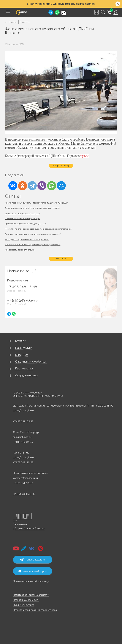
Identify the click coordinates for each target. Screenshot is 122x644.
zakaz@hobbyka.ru (23, 411)
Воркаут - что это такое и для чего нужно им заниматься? (33, 234)
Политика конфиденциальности (31, 595)
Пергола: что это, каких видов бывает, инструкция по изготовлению (38, 229)
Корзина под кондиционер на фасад (23, 213)
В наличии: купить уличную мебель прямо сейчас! (61, 4)
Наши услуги (24, 348)
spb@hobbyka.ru (22, 437)
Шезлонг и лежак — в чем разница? (22, 218)
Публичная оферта (24, 605)
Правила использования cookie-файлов (35, 610)
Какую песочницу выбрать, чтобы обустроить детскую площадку (36, 203)
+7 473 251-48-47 (23, 483)
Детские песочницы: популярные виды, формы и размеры (33, 208)
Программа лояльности (26, 600)
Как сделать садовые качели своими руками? (27, 239)
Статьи (13, 196)
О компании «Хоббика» (31, 362)
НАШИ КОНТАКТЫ (24, 494)
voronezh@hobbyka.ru (25, 478)
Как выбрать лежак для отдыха (20, 250)
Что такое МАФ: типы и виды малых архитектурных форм (33, 245)
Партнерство (24, 369)
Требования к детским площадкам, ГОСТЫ (26, 224)
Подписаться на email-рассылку (31, 581)
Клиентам (22, 355)
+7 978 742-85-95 (23, 463)
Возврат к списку (61, 166)
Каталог (20, 341)
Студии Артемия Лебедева (30, 529)
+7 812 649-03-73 (23, 442)
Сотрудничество (26, 375)
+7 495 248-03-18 (23, 422)
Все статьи (61, 259)
